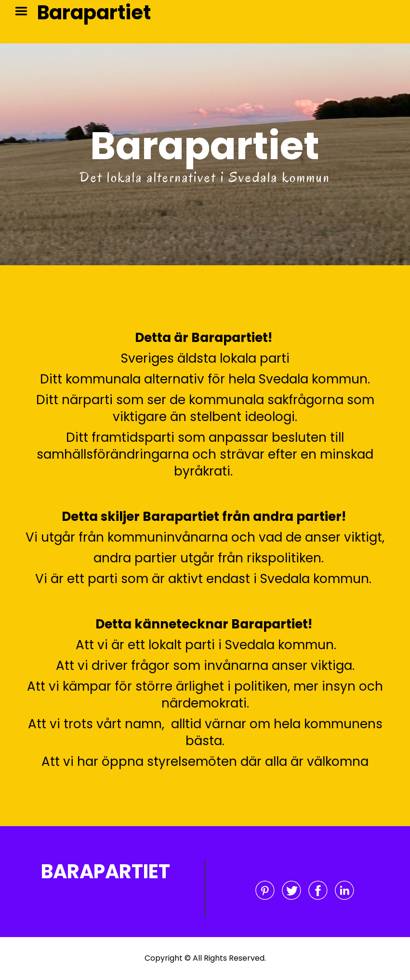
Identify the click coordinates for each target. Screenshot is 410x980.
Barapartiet (94, 13)
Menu (25, 11)
